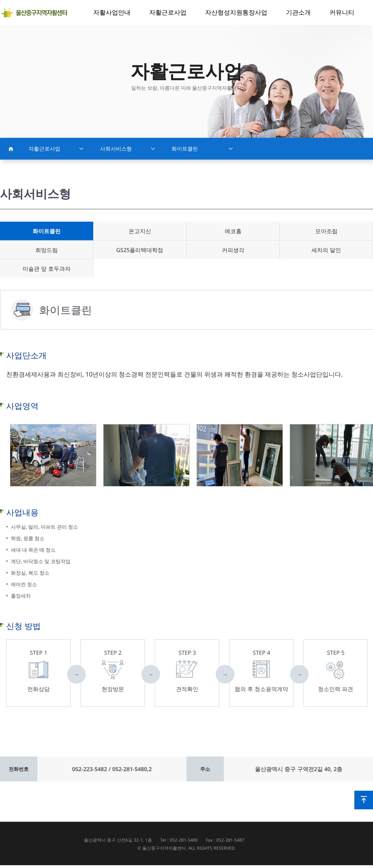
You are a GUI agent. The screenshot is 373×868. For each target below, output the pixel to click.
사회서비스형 (128, 149)
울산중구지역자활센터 (37, 13)
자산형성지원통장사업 (236, 12)
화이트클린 (202, 149)
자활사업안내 (112, 12)
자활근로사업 (168, 12)
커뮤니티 (342, 12)
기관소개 (298, 12)
